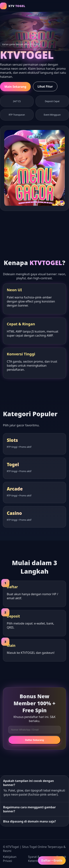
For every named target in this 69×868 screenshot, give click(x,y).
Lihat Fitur (45, 86)
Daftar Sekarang (34, 740)
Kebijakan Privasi (10, 859)
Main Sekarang (15, 87)
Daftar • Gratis (52, 860)
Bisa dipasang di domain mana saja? (30, 821)
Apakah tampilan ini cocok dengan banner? (29, 783)
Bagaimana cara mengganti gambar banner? (29, 809)
